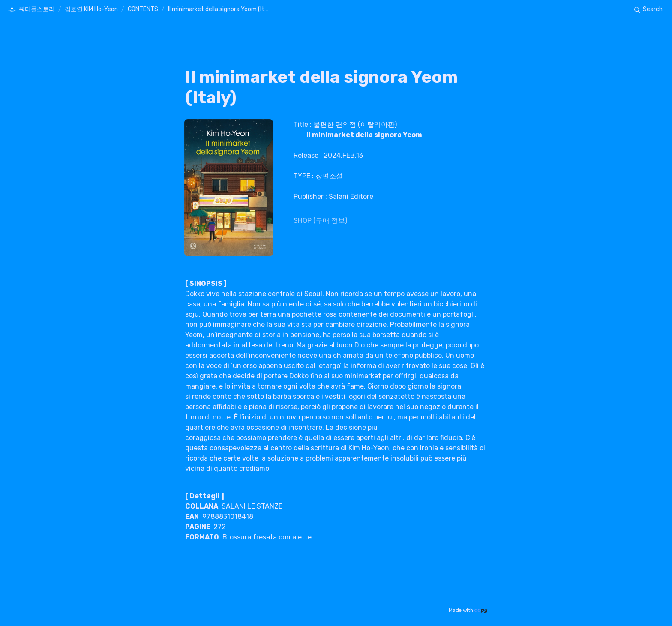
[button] (31, 10)
